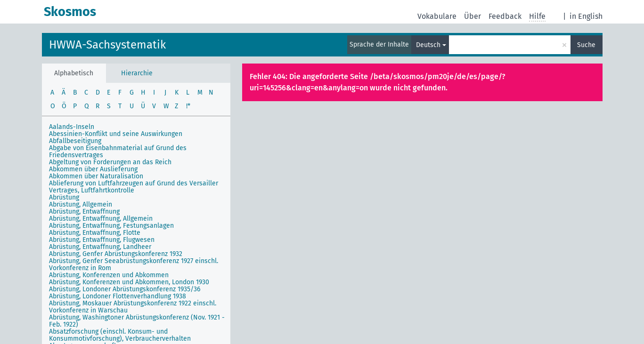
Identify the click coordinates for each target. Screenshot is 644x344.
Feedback (505, 16)
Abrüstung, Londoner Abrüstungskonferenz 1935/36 (125, 289)
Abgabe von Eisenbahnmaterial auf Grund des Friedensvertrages (118, 152)
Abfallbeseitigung (75, 141)
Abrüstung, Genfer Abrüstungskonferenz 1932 (116, 254)
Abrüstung (64, 197)
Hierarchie (137, 73)
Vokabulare (437, 16)
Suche (586, 45)
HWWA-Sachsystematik (107, 45)
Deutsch (428, 45)
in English (586, 16)
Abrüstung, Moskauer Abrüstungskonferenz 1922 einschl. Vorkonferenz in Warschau (133, 307)
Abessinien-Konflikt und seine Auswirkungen (116, 134)
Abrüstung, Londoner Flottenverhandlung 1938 (118, 296)
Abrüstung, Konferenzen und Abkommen (109, 275)
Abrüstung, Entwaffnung (84, 212)
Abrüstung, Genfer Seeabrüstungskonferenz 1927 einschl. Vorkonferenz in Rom (134, 264)
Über (473, 16)
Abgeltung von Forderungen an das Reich (110, 162)
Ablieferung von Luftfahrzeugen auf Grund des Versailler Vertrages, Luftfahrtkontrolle (134, 187)
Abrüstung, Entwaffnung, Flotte (95, 233)
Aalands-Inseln (72, 127)
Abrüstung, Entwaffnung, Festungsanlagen (111, 226)
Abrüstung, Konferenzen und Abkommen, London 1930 (129, 282)
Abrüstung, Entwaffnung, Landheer (100, 247)
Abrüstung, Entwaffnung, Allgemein (101, 219)
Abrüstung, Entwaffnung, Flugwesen (102, 240)
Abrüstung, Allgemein (81, 204)
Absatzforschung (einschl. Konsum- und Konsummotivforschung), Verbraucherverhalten (120, 335)
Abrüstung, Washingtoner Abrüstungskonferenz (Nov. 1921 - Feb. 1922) (137, 321)
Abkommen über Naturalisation (96, 176)
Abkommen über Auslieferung (93, 169)
